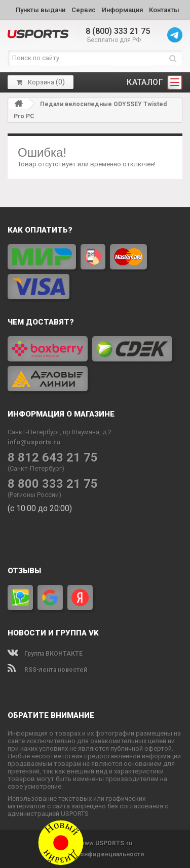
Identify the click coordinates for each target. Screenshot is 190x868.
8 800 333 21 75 (53, 484)
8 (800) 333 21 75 (118, 31)
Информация (122, 10)
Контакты (164, 10)
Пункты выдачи (41, 10)
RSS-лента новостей (47, 670)
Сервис (84, 10)
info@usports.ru (34, 442)
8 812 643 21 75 (53, 458)
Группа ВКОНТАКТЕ (45, 654)
